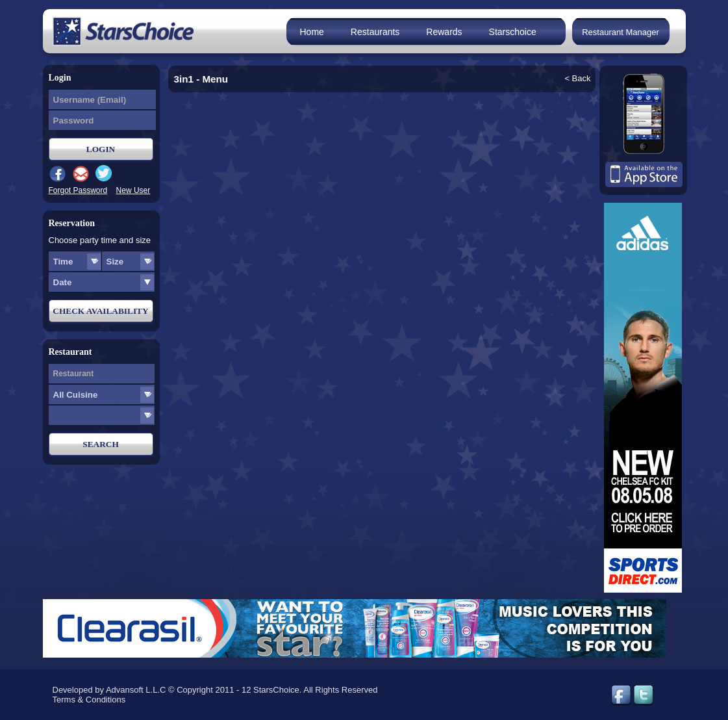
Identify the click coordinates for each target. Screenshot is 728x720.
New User (133, 190)
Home (312, 32)
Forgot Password (78, 190)
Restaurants (375, 32)
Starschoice (513, 32)
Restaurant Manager (621, 32)
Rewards (444, 32)
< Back (577, 78)
